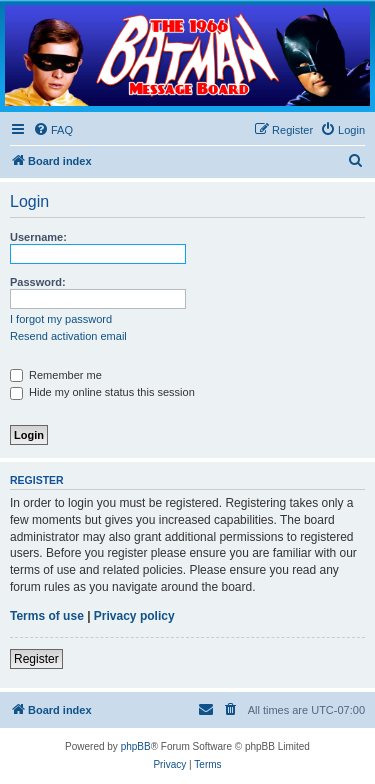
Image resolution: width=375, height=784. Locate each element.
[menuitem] (53, 130)
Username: (38, 237)
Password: (38, 282)
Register (36, 659)
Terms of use (47, 616)
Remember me (56, 375)
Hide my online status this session (102, 392)
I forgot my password (61, 319)
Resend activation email (68, 336)
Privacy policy (134, 616)
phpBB (136, 746)
